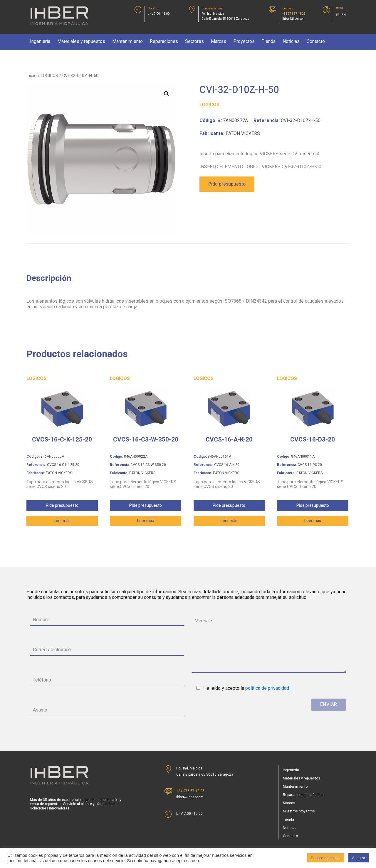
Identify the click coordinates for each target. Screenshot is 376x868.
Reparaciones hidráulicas (304, 795)
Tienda (269, 41)
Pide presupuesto (62, 505)
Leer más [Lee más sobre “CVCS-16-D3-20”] (313, 521)
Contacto (316, 41)
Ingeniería (40, 41)
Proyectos (244, 41)
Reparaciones (164, 41)
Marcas (219, 41)
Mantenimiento (127, 41)
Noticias (291, 41)
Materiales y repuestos (81, 41)
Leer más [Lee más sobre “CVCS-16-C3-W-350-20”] (146, 521)
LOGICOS (49, 76)
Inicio (32, 76)
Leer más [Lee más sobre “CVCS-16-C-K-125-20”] (62, 521)
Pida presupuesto (227, 184)
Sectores (194, 41)
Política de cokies (326, 858)
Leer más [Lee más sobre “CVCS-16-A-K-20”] (229, 521)
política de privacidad (267, 688)
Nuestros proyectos (299, 811)
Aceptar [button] (359, 858)
